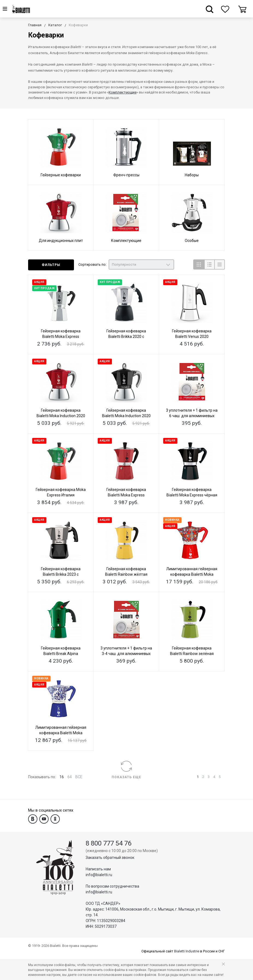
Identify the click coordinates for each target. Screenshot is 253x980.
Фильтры (51, 265)
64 (70, 777)
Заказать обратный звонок (110, 858)
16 (62, 777)
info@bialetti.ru (99, 875)
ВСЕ (79, 777)
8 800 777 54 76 (108, 843)
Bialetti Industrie (187, 951)
